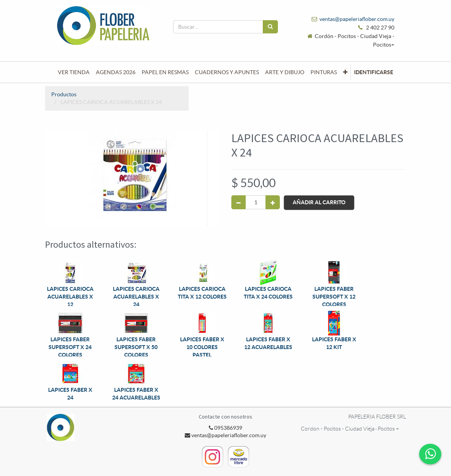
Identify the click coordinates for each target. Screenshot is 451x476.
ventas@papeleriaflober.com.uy (357, 19)
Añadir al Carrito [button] (319, 202)
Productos (64, 94)
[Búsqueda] (270, 27)
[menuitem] (74, 72)
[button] (345, 72)
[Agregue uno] (273, 202)
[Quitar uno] (239, 202)
